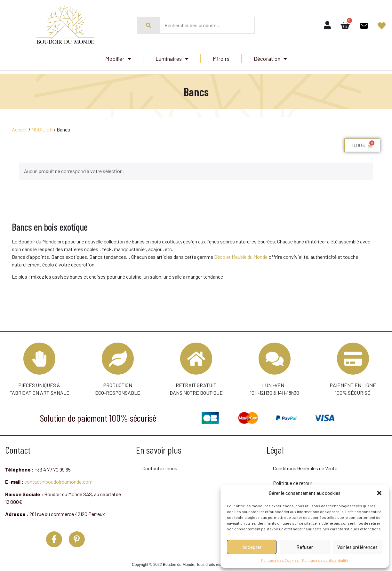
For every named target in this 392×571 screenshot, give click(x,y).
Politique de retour (293, 479)
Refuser (305, 547)
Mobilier (118, 59)
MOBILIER (42, 129)
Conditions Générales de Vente (305, 465)
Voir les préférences (357, 547)
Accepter (252, 547)
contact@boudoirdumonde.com (58, 478)
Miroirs (221, 59)
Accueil (20, 129)
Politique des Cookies (280, 560)
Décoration (270, 59)
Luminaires (172, 59)
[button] (379, 493)
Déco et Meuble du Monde (241, 257)
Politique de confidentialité (325, 560)
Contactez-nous (160, 465)
